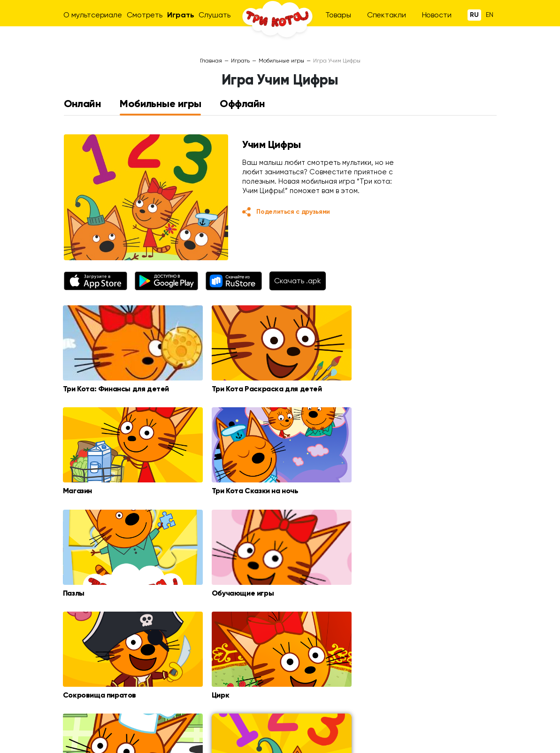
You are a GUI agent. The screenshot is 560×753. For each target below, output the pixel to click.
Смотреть (145, 15)
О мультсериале (93, 15)
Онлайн (83, 104)
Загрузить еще (280, 632)
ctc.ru (153, 738)
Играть (180, 15)
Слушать (214, 15)
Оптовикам (439, 708)
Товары (338, 15)
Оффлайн (242, 104)
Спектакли (387, 15)
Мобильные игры (281, 61)
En (490, 15)
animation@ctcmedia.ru (459, 717)
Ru (474, 15)
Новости (437, 15)
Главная (211, 61)
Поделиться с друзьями (293, 212)
